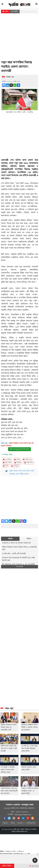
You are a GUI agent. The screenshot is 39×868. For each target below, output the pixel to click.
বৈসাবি (17, 460)
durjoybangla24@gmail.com (23, 815)
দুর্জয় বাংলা (17, 829)
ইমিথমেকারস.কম (22, 832)
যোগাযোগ (20, 823)
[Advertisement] (19, 37)
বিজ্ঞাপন (5, 823)
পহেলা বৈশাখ (29, 463)
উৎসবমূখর (15, 466)
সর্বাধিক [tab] (29, 539)
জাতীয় (15, 11)
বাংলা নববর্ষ (6, 175)
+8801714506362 (22, 812)
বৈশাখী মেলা (27, 460)
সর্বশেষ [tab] (10, 539)
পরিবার (12, 823)
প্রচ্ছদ (5, 11)
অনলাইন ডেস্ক (10, 77)
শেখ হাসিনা (7, 460)
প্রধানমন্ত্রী (18, 463)
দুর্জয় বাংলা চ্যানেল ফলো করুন (20, 449)
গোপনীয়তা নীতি (30, 823)
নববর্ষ (6, 466)
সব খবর (19, 567)
